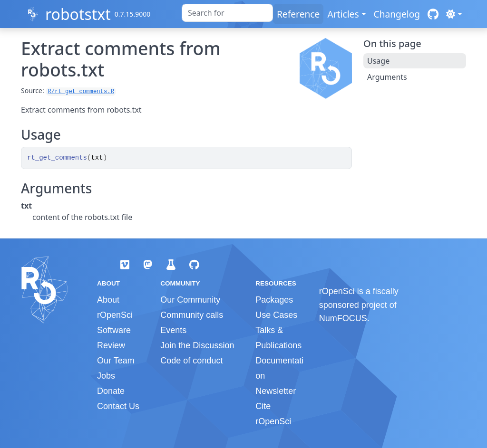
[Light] (454, 14)
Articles (343, 14)
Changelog (397, 14)
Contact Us (118, 406)
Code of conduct (191, 361)
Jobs (106, 376)
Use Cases (276, 315)
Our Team (116, 361)
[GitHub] (433, 14)
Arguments (387, 77)
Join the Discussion (197, 345)
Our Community (190, 300)
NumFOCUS (343, 318)
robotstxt (78, 14)
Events (173, 330)
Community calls (192, 315)
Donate (111, 391)
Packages (274, 300)
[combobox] (227, 13)
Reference (298, 14)
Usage (378, 61)
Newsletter (276, 391)
